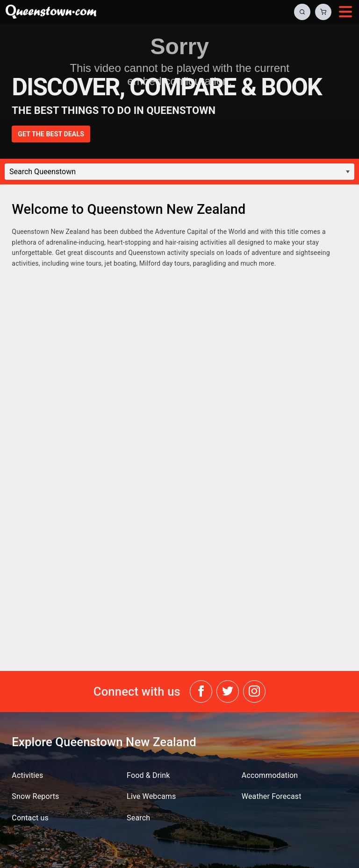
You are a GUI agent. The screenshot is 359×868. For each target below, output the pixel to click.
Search (138, 818)
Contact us (30, 818)
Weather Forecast (272, 796)
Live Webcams (151, 796)
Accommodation (270, 775)
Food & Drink (148, 775)
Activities (27, 775)
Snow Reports (35, 796)
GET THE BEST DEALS (51, 134)
